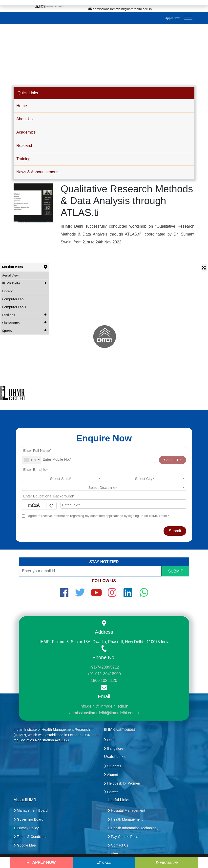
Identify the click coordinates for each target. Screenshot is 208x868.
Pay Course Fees (123, 837)
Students (113, 766)
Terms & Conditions (30, 837)
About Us (24, 119)
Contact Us (118, 845)
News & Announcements (38, 172)
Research (25, 146)
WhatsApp (167, 863)
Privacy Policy (26, 828)
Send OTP (173, 460)
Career (111, 792)
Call (104, 863)
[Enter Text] (123, 505)
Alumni (111, 775)
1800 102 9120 (104, 681)
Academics (26, 132)
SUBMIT (176, 571)
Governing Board (29, 819)
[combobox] (31, 460)
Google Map (25, 845)
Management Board (31, 810)
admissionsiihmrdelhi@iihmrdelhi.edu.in (120, 9)
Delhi (110, 740)
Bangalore (114, 749)
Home (22, 106)
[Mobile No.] (88, 459)
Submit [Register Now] (175, 531)
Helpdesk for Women (122, 783)
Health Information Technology (133, 828)
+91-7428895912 (104, 667)
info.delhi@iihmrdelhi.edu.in (104, 706)
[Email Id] (104, 470)
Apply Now (172, 18)
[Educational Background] (104, 496)
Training (23, 159)
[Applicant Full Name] (104, 451)
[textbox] (62, 479)
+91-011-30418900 (104, 674)
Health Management (125, 819)
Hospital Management (126, 810)
